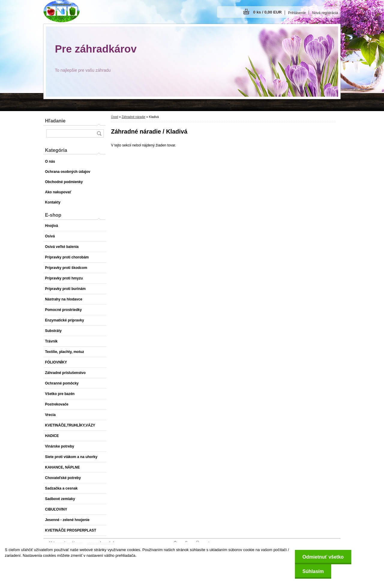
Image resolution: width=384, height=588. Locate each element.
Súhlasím (313, 571)
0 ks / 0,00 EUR (267, 12)
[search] (99, 133)
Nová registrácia (325, 13)
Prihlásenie (297, 13)
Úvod (114, 117)
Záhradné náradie (133, 117)
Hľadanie (55, 121)
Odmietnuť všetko (323, 557)
